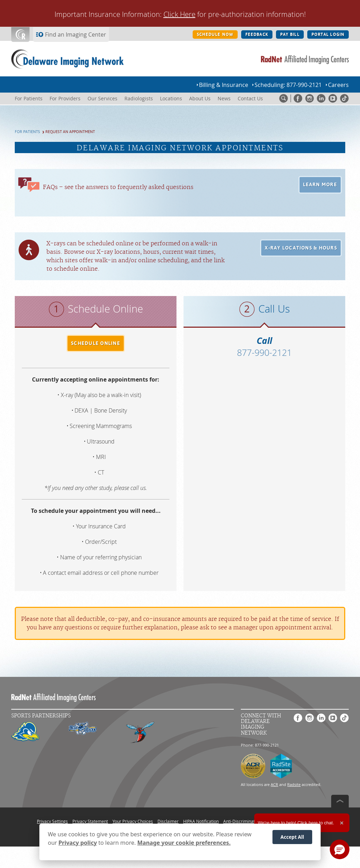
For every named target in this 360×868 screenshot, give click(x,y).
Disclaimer (168, 821)
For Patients (27, 132)
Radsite (294, 784)
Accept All (292, 837)
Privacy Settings (52, 821)
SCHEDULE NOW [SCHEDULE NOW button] (215, 34)
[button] (320, 185)
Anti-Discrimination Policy (248, 821)
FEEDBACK (257, 34)
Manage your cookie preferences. (184, 843)
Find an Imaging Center (76, 34)
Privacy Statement (90, 821)
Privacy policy (78, 843)
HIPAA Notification (201, 821)
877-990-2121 (264, 353)
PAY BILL (290, 34)
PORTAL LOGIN (328, 34)
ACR (274, 784)
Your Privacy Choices (133, 821)
